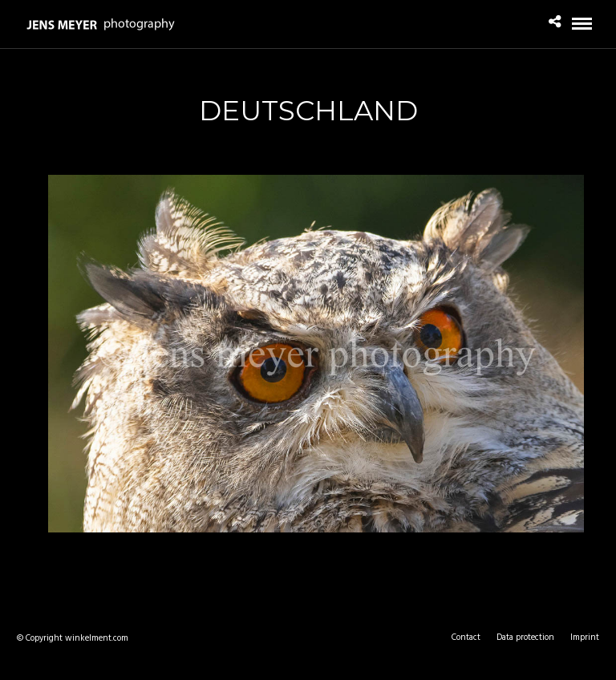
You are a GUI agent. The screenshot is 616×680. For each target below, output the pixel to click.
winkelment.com (97, 638)
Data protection (525, 637)
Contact (466, 637)
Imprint (585, 637)
